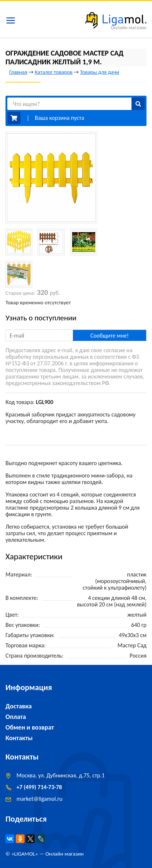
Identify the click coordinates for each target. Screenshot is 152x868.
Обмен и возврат (30, 727)
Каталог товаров (54, 72)
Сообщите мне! (110, 336)
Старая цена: (20, 293)
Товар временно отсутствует (38, 302)
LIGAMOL (25, 854)
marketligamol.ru (39, 799)
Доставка (19, 706)
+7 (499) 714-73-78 (39, 787)
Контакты (19, 738)
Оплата (16, 717)
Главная (18, 72)
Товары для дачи (99, 72)
